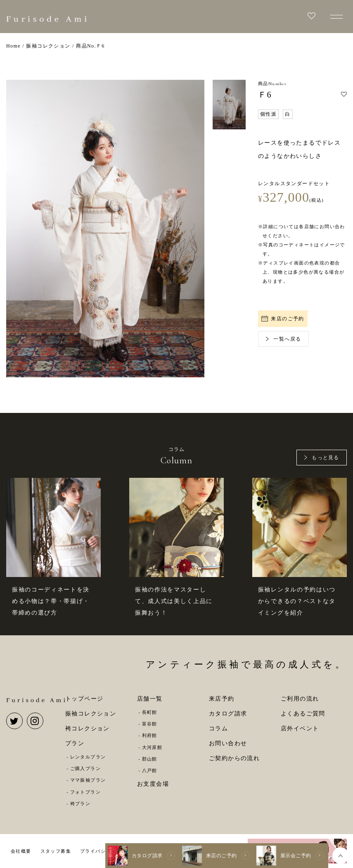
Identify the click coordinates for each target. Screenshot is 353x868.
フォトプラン (85, 792)
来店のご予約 (283, 319)
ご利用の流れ (300, 699)
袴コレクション (88, 728)
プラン (75, 743)
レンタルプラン (88, 757)
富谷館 (150, 724)
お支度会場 (153, 784)
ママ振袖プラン (88, 780)
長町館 (150, 712)
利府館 (150, 735)
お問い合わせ (228, 743)
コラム (218, 728)
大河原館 (152, 747)
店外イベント (300, 728)
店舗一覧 (150, 699)
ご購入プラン (85, 768)
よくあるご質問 (303, 714)
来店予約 (222, 699)
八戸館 (150, 770)
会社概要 (21, 851)
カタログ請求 (228, 714)
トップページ (84, 699)
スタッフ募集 (56, 851)
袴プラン (81, 804)
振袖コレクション (91, 714)
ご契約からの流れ (234, 758)
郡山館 (150, 759)
